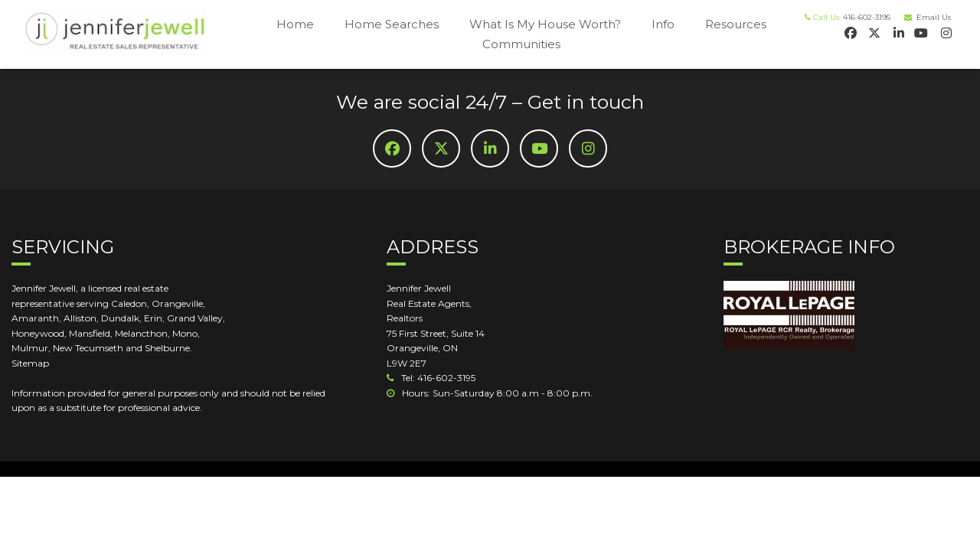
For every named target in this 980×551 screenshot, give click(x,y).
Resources (736, 24)
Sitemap (30, 363)
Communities (521, 44)
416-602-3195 (867, 17)
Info (663, 24)
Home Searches (392, 24)
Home (295, 24)
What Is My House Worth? (545, 24)
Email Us (931, 17)
